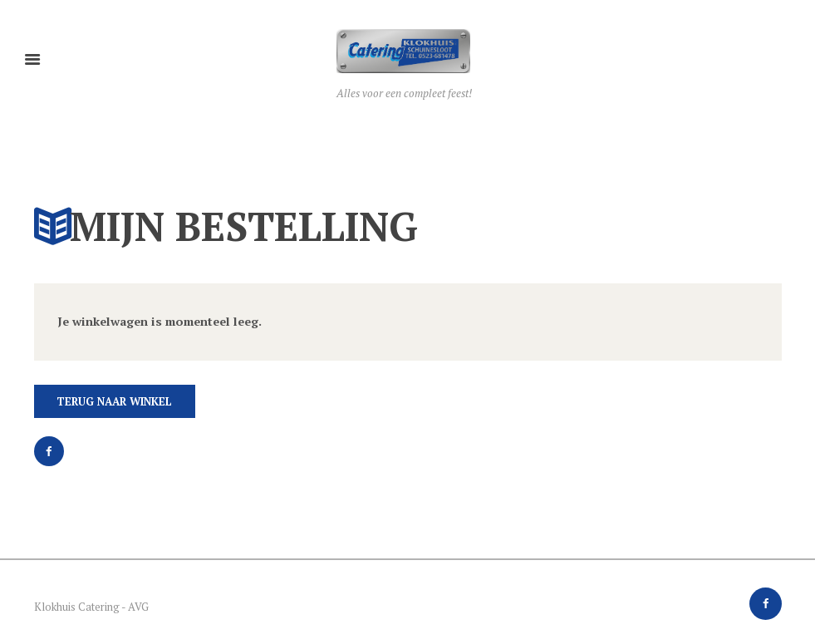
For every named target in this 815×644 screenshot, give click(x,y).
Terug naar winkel (114, 401)
